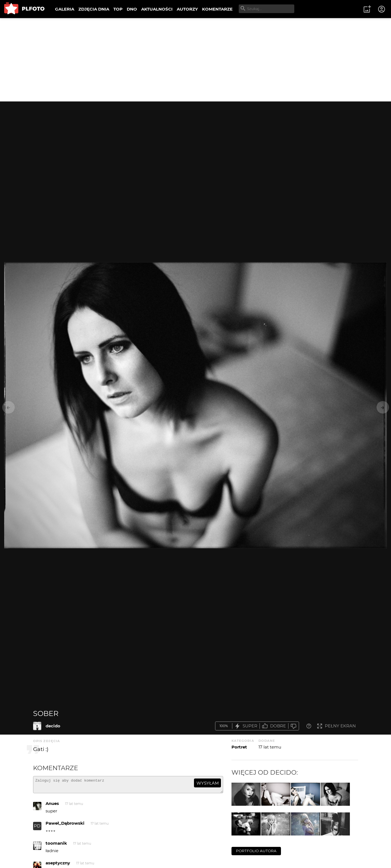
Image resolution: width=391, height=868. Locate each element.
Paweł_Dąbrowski (65, 826)
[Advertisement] (196, 60)
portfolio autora (256, 851)
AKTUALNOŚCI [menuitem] (157, 9)
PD (37, 828)
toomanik (56, 846)
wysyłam (208, 783)
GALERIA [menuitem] (65, 9)
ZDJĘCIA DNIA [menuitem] (94, 9)
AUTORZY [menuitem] (187, 9)
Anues (52, 806)
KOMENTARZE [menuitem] (217, 9)
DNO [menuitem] (132, 9)
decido (53, 726)
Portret (239, 747)
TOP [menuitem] (118, 9)
